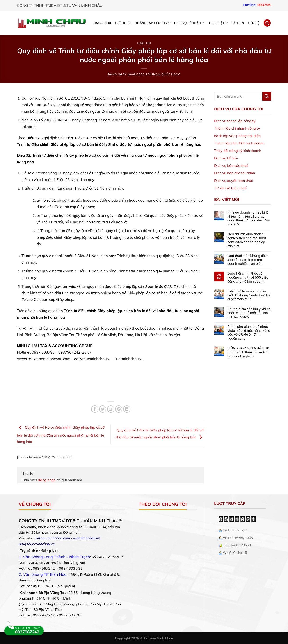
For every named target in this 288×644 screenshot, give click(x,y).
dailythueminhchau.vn (36, 544)
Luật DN (144, 43)
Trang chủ (102, 23)
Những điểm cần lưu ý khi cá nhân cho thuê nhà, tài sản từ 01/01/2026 (249, 313)
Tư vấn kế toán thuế (230, 188)
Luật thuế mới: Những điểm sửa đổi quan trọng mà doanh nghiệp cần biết (248, 260)
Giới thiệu (123, 23)
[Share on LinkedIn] (127, 409)
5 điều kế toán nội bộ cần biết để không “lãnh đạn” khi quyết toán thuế (249, 295)
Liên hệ (254, 23)
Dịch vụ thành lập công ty (235, 121)
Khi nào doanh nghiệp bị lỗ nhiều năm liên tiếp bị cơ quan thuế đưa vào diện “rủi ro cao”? (249, 218)
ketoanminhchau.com (52, 538)
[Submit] (267, 96)
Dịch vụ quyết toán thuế (234, 181)
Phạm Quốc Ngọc (166, 74)
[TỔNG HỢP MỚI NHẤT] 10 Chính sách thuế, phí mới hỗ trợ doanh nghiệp (248, 352)
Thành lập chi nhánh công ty (237, 128)
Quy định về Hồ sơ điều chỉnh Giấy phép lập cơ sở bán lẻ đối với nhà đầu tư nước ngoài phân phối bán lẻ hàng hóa (61, 435)
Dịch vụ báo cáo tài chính (235, 173)
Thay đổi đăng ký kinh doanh (238, 151)
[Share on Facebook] (95, 409)
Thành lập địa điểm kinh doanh (239, 143)
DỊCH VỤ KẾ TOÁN (189, 23)
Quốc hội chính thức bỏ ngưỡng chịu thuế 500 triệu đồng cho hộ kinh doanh (248, 277)
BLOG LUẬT (218, 23)
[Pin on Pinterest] (119, 409)
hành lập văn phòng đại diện (237, 136)
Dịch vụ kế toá (226, 158)
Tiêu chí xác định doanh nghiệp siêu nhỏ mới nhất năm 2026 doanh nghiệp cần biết (247, 240)
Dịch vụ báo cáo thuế (231, 165)
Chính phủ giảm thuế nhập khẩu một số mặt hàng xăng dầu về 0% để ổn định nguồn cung (249, 333)
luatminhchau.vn (86, 538)
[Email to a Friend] (111, 409)
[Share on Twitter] (103, 409)
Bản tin (238, 23)
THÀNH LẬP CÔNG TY (153, 23)
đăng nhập (47, 480)
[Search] (267, 23)
